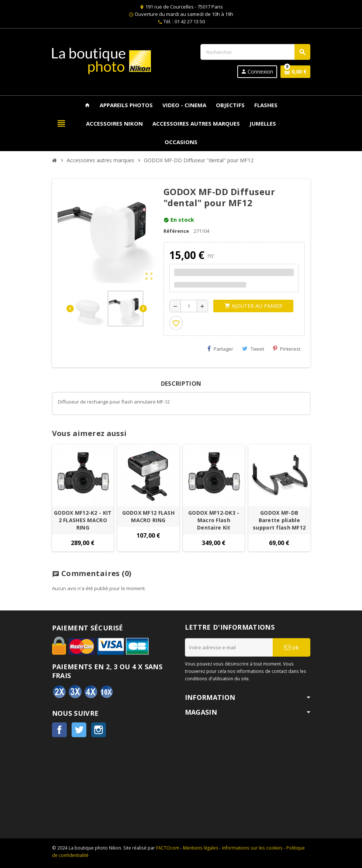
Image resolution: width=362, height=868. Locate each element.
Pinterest (287, 349)
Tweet (253, 349)
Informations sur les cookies (252, 848)
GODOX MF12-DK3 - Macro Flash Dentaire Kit (214, 520)
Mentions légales (201, 848)
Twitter (79, 730)
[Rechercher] (255, 52)
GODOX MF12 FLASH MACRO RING (148, 516)
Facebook (59, 730)
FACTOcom (168, 848)
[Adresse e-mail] (229, 647)
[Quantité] (189, 306)
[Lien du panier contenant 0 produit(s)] (295, 72)
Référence (176, 231)
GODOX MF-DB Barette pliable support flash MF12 (279, 520)
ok (292, 647)
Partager (220, 349)
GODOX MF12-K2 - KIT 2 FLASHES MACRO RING (83, 520)
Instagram (99, 730)
